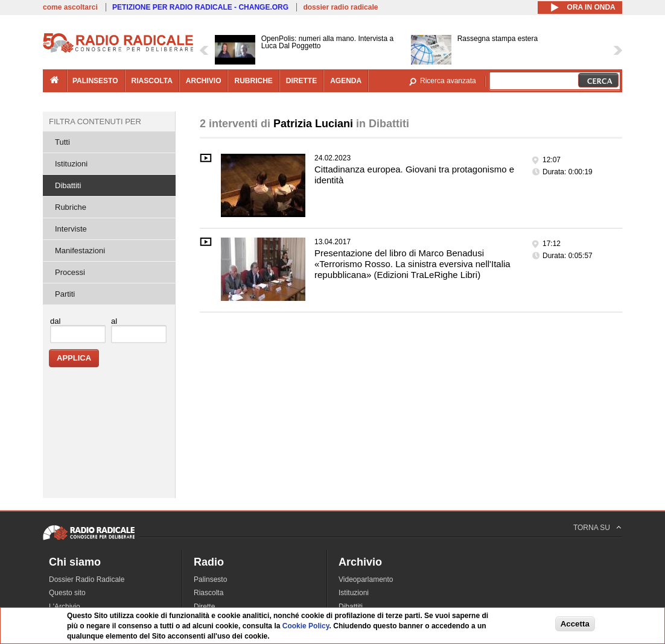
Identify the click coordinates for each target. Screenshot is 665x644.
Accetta (575, 624)
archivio (204, 81)
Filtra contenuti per (95, 122)
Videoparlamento (366, 579)
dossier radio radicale (340, 7)
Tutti (62, 142)
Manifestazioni (80, 251)
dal (55, 321)
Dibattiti (68, 185)
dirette (301, 81)
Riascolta (208, 593)
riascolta (152, 81)
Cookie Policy (306, 626)
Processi (70, 272)
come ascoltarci (70, 7)
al (114, 321)
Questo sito (67, 593)
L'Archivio (65, 607)
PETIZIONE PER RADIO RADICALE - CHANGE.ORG (200, 7)
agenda (346, 81)
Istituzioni (71, 164)
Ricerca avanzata (448, 81)
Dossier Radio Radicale (87, 579)
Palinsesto (210, 579)
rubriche (253, 81)
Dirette (204, 607)
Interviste (71, 229)
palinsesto (95, 81)
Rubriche (71, 207)
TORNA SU (592, 528)
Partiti (65, 294)
